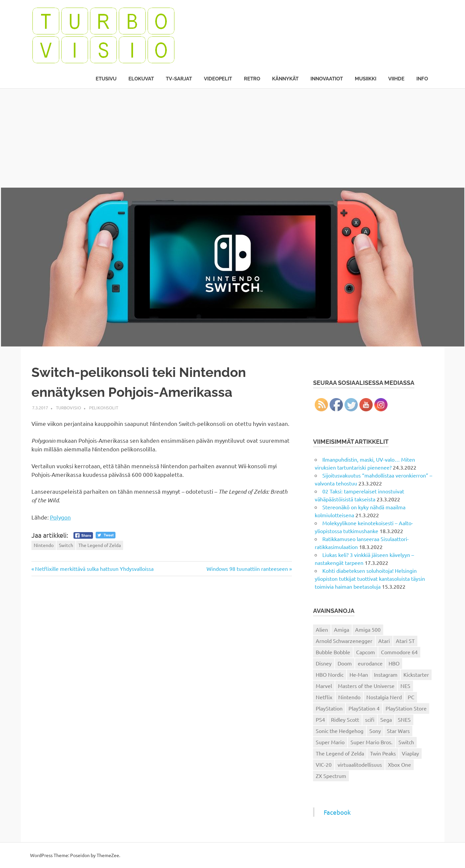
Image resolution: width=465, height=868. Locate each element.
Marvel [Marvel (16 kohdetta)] (324, 686)
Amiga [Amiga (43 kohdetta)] (342, 629)
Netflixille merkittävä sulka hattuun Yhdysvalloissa (94, 569)
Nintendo (44, 545)
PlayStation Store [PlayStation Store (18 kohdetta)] (406, 708)
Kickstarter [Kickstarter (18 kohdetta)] (416, 674)
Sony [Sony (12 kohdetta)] (375, 731)
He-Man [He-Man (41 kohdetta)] (359, 674)
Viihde (396, 79)
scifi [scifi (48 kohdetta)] (370, 719)
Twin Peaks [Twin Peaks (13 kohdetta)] (383, 753)
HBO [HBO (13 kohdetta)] (394, 663)
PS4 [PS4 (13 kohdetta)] (320, 719)
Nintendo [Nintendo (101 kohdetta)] (349, 697)
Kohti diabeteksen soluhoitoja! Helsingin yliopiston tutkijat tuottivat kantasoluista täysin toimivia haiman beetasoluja (370, 578)
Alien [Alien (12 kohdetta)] (322, 629)
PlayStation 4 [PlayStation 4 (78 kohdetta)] (364, 708)
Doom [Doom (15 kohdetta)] (345, 663)
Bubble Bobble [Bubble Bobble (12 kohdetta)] (333, 652)
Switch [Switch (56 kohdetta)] (406, 742)
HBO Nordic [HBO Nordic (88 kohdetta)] (330, 674)
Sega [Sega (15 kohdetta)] (386, 719)
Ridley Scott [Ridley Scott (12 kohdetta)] (345, 719)
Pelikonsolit (104, 408)
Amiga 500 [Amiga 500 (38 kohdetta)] (368, 629)
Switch (66, 545)
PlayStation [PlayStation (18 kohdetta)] (329, 708)
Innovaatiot (327, 79)
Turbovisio (69, 408)
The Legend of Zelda (100, 545)
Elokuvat (141, 79)
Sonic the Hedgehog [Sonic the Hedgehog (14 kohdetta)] (340, 731)
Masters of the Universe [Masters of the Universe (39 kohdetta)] (366, 686)
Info (422, 79)
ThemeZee (108, 855)
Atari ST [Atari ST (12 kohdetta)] (405, 641)
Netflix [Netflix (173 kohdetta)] (324, 697)
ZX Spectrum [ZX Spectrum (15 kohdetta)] (331, 776)
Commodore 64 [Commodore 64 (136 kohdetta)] (399, 652)
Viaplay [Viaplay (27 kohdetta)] (410, 753)
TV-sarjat (179, 79)
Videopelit (218, 79)
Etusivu (106, 79)
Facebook (337, 812)
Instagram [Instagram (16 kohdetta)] (386, 674)
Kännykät (285, 79)
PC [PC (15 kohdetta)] (411, 697)
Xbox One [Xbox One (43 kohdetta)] (399, 764)
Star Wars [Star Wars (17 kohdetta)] (398, 731)
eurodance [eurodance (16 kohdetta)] (370, 663)
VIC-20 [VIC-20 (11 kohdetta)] (324, 764)
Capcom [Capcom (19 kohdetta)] (366, 652)
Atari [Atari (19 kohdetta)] (384, 641)
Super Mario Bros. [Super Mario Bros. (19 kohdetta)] (372, 742)
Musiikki (366, 79)
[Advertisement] (233, 138)
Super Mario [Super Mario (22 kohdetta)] (330, 742)
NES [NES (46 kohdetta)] (405, 686)
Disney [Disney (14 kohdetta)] (324, 663)
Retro (252, 79)
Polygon (60, 517)
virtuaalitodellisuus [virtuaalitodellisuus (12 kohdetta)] (360, 764)
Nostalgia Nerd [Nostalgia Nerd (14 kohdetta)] (384, 697)
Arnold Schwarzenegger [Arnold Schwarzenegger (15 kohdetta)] (344, 641)
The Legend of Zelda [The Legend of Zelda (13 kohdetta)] (340, 753)
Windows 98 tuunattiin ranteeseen (247, 569)
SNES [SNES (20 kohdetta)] (404, 719)
